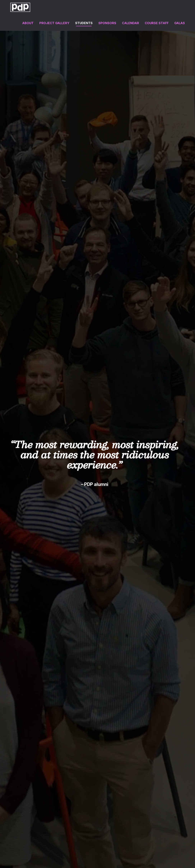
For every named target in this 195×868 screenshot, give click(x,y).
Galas (180, 23)
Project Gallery (54, 23)
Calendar (130, 23)
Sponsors (107, 23)
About (28, 23)
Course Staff (157, 23)
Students (84, 23)
